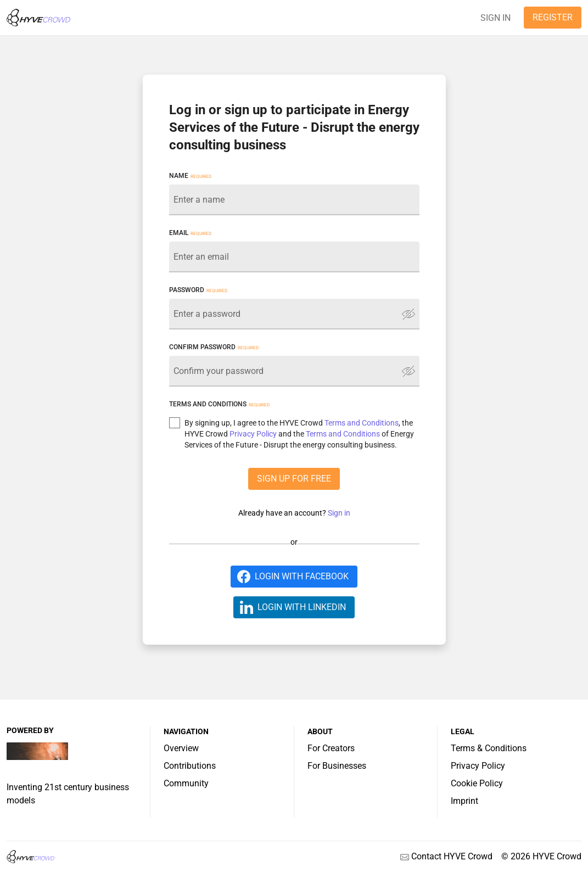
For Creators (331, 748)
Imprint (464, 801)
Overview (181, 748)
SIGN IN (495, 18)
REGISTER (553, 17)
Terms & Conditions (489, 748)
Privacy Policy (253, 434)
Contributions (190, 766)
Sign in (339, 513)
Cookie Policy (477, 783)
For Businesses (337, 766)
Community (186, 783)
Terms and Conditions (362, 423)
